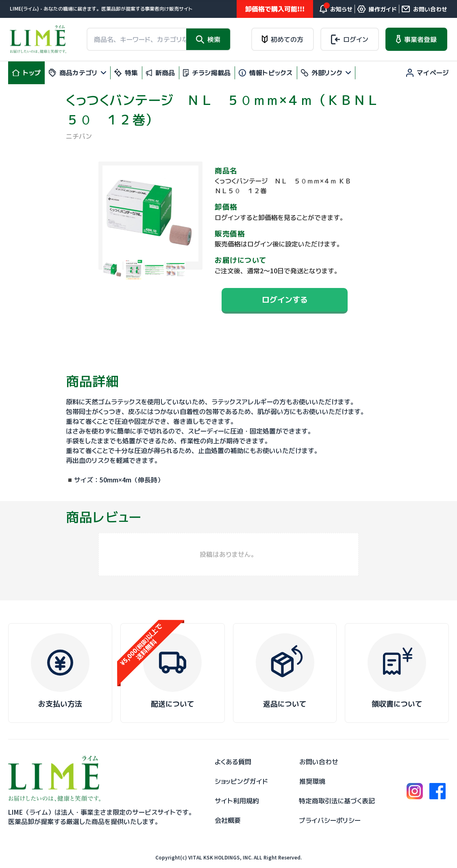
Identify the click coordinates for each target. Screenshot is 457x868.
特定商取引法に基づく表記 (337, 801)
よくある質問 (233, 762)
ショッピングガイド (241, 781)
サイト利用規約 (237, 801)
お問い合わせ (319, 762)
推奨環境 (312, 781)
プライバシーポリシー (330, 820)
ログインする (285, 300)
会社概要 (228, 820)
